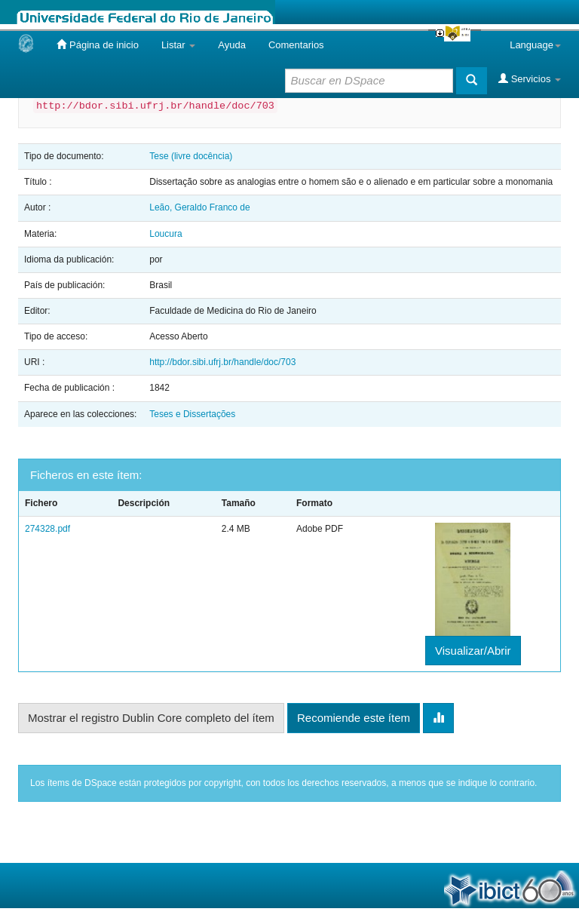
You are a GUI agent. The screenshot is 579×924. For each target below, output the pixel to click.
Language (535, 45)
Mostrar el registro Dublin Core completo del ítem (151, 718)
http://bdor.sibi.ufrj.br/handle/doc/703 (222, 362)
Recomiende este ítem (354, 718)
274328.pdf (47, 529)
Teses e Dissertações (192, 414)
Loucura (165, 234)
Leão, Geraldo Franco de (199, 207)
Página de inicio (97, 45)
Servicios (530, 78)
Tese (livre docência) (191, 156)
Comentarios (296, 45)
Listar (178, 45)
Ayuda (232, 45)
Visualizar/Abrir (473, 651)
